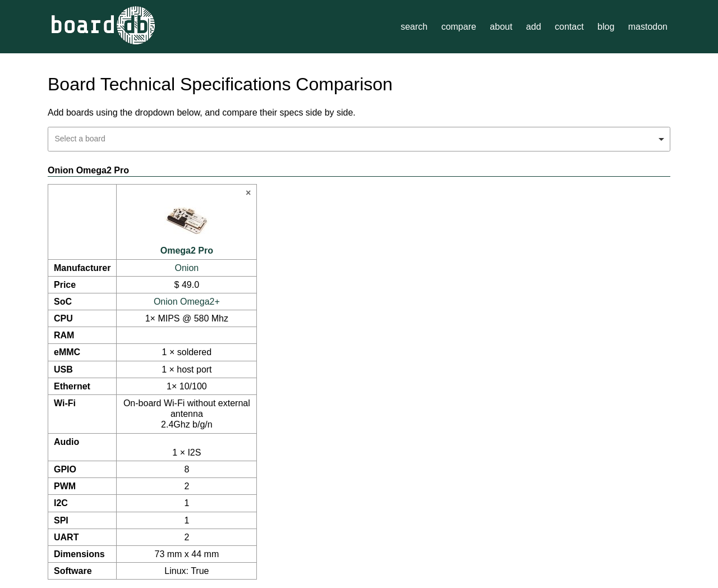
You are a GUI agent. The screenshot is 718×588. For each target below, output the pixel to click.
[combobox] (359, 139)
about (501, 27)
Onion (187, 268)
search (414, 27)
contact (569, 27)
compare (459, 27)
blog (606, 27)
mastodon (648, 27)
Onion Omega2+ (187, 302)
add (534, 27)
